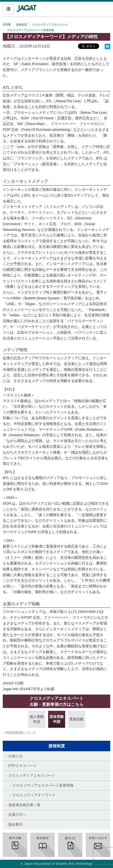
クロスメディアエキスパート (50, 25)
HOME (7, 25)
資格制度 (22, 25)
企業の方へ (17, 815)
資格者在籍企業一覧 (24, 805)
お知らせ (15, 756)
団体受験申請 (57, 719)
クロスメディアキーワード (34, 795)
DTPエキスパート (23, 766)
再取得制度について (21, 733)
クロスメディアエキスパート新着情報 (31, 30)
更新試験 (77, 719)
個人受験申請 (37, 719)
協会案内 (15, 824)
